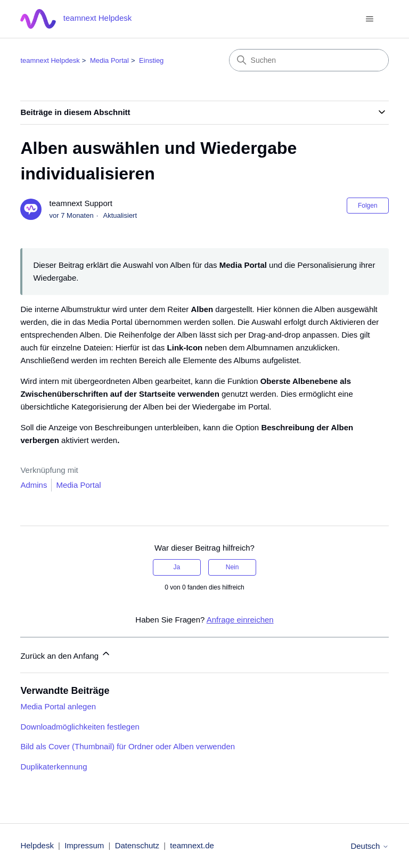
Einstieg (151, 60)
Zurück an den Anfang (66, 654)
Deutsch (369, 846)
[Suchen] (309, 60)
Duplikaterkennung (54, 767)
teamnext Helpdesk (50, 60)
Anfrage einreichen (240, 620)
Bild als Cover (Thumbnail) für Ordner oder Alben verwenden (128, 746)
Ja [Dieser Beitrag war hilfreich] (177, 567)
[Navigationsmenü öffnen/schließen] (370, 19)
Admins (34, 485)
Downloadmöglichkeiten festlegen (80, 727)
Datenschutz (137, 845)
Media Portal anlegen (58, 706)
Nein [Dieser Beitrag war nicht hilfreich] (232, 567)
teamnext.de (192, 845)
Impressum (84, 845)
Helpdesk (37, 845)
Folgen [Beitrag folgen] (368, 206)
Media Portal (109, 60)
